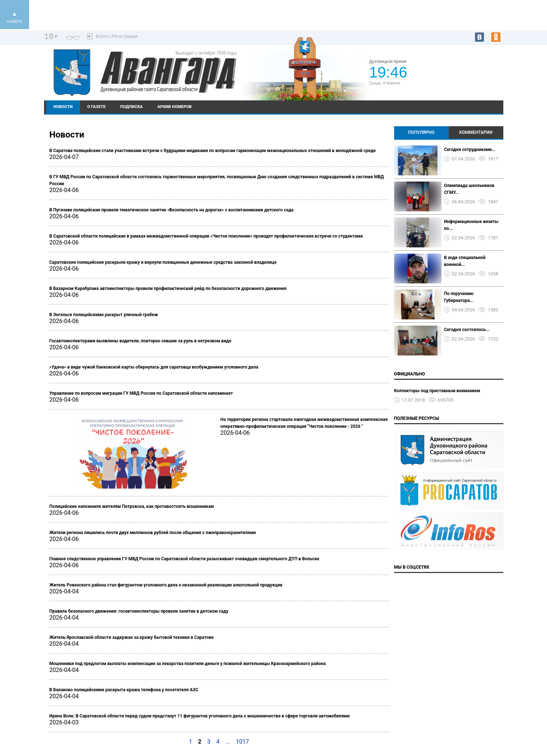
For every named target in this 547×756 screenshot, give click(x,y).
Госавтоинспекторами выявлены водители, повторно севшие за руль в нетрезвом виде (140, 341)
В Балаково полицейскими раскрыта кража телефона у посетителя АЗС (124, 690)
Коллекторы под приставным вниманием (437, 391)
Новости (63, 107)
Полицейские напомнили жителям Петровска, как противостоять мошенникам (132, 506)
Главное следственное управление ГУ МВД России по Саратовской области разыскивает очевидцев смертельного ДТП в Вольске (185, 559)
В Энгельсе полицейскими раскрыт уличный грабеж (104, 315)
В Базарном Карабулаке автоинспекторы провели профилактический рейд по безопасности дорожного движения (168, 289)
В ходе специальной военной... (465, 261)
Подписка (131, 107)
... (228, 742)
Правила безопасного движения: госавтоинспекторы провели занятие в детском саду (139, 611)
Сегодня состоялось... (467, 330)
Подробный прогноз (455, 76)
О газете (96, 107)
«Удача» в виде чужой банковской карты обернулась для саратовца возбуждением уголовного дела (154, 367)
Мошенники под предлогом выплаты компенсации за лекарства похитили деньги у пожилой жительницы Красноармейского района (188, 664)
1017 (242, 742)
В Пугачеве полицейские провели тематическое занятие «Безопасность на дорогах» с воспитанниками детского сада (172, 210)
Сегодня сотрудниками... (470, 150)
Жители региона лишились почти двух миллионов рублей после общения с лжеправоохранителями (153, 533)
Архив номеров (175, 107)
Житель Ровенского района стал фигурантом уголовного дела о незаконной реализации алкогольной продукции (166, 585)
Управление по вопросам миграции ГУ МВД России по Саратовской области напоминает (141, 393)
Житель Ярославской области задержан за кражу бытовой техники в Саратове (132, 637)
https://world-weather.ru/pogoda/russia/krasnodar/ (455, 82)
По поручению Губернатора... (459, 297)
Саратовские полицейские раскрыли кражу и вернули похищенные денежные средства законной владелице (163, 262)
